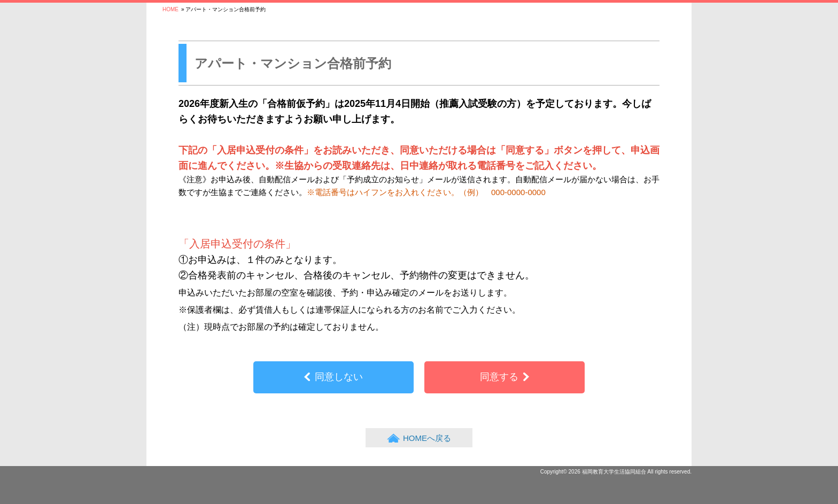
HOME (170, 9)
